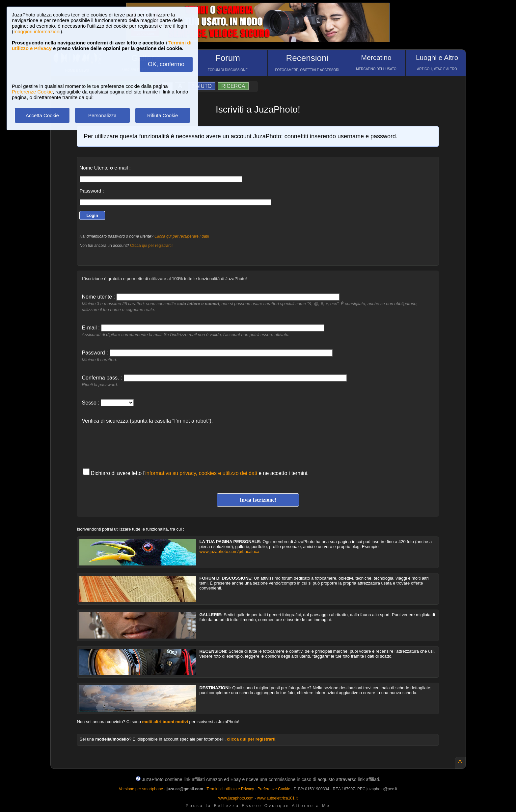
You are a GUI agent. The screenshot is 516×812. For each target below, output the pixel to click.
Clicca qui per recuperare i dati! (182, 236)
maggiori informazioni (37, 31)
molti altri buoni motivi (165, 722)
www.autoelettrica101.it (277, 798)
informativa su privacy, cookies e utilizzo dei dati (201, 473)
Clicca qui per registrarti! (151, 246)
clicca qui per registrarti (251, 739)
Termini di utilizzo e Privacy (230, 789)
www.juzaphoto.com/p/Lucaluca (229, 551)
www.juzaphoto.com (236, 798)
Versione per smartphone (141, 789)
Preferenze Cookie (32, 92)
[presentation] (132, 443)
